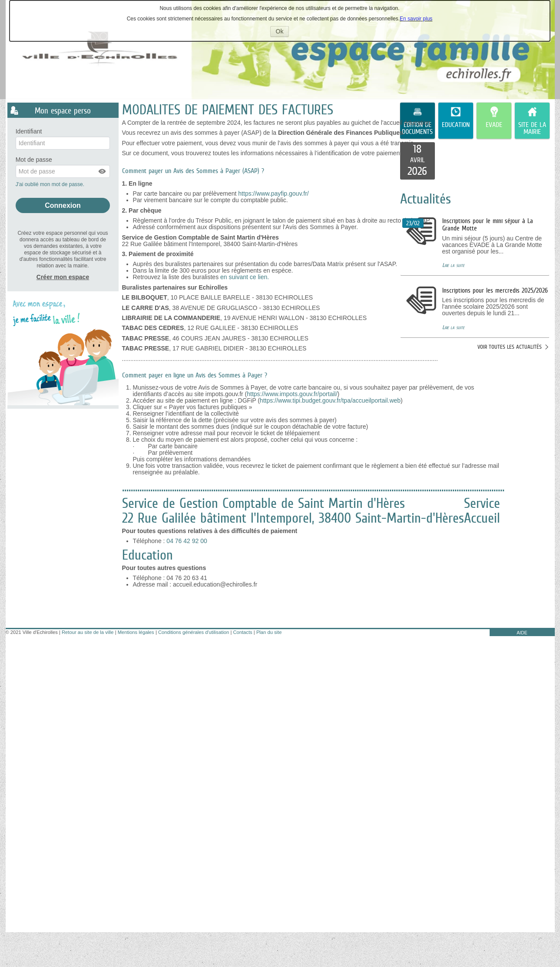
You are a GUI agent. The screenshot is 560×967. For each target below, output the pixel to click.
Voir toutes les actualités (510, 347)
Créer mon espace (63, 277)
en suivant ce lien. (245, 277)
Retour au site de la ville (88, 632)
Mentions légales (136, 632)
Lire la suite (453, 265)
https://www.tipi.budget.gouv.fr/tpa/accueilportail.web (330, 400)
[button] (103, 171)
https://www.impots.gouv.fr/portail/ (292, 394)
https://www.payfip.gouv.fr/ (273, 193)
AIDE (522, 633)
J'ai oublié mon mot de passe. (51, 184)
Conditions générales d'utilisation (194, 632)
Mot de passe (34, 160)
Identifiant (29, 132)
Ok (283, 32)
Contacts (242, 632)
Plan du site (269, 632)
